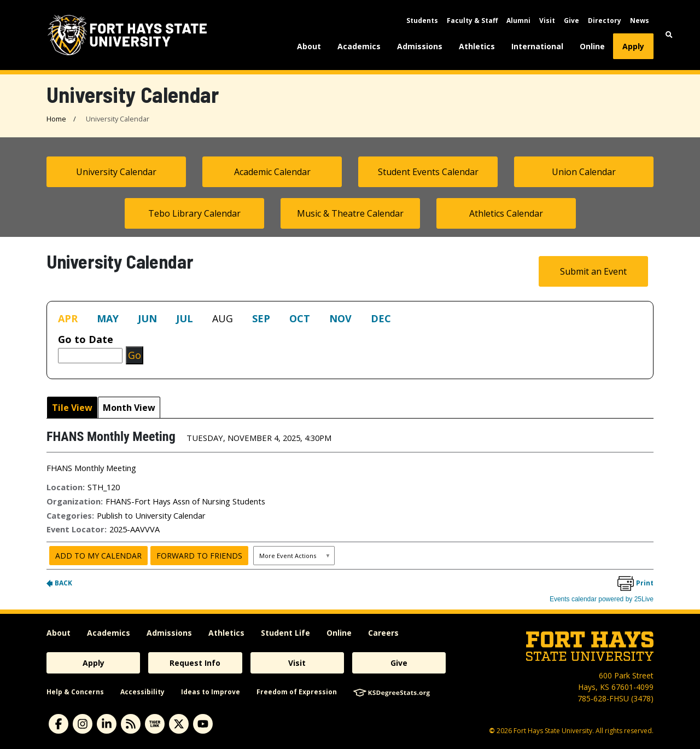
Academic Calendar (272, 172)
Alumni (518, 21)
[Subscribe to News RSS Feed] (131, 724)
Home (56, 119)
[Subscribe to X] (179, 724)
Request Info (195, 663)
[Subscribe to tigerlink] (155, 724)
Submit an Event (593, 271)
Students (422, 21)
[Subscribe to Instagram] (83, 724)
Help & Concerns (75, 692)
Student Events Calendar (428, 172)
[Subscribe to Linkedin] (107, 724)
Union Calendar (584, 172)
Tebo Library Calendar (194, 213)
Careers (383, 633)
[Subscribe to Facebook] (59, 724)
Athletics (477, 46)
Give (571, 21)
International (537, 46)
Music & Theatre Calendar (350, 213)
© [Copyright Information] (492, 731)
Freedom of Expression (297, 692)
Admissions (420, 46)
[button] (669, 35)
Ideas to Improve (211, 692)
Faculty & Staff (472, 21)
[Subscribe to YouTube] (203, 724)
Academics (359, 46)
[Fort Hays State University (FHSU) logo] (127, 35)
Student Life (285, 633)
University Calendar (116, 172)
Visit (547, 21)
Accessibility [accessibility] (142, 692)
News (640, 21)
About (309, 46)
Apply (633, 46)
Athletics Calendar (506, 213)
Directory (605, 21)
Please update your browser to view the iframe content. (350, 321)
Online (592, 46)
